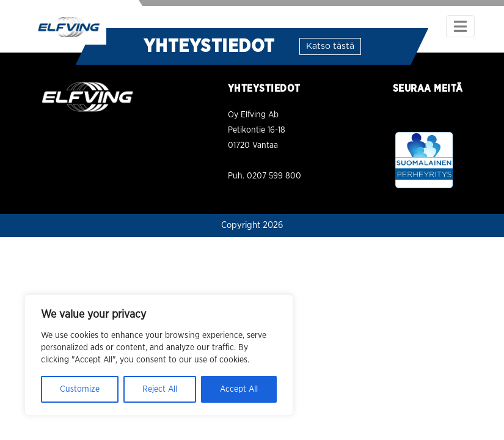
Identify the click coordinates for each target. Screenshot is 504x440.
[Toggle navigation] (460, 26)
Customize (80, 389)
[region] (159, 355)
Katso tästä (330, 46)
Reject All (160, 389)
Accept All (239, 389)
